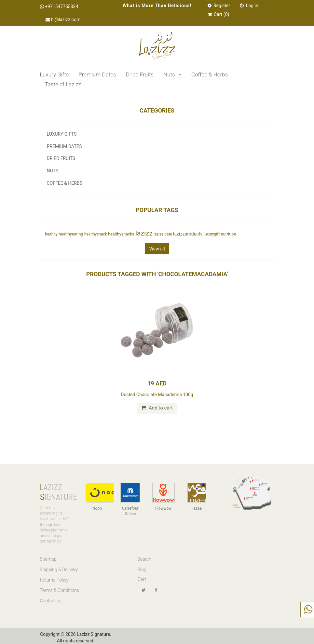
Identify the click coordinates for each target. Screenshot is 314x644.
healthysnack (96, 234)
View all (157, 249)
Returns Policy (54, 580)
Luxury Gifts (55, 74)
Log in (249, 6)
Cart (142, 579)
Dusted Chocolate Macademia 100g (157, 395)
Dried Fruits (140, 74)
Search (145, 559)
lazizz (144, 233)
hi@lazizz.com (63, 20)
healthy (51, 234)
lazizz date (163, 234)
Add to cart (157, 408)
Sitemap (48, 559)
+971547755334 (59, 7)
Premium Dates (97, 74)
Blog (142, 570)
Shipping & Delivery (59, 570)
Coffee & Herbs (210, 74)
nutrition (229, 234)
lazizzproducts (188, 234)
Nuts (172, 74)
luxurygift (212, 234)
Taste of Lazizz (63, 84)
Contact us (51, 601)
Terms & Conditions (60, 590)
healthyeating (71, 234)
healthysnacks (121, 234)
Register (219, 6)
